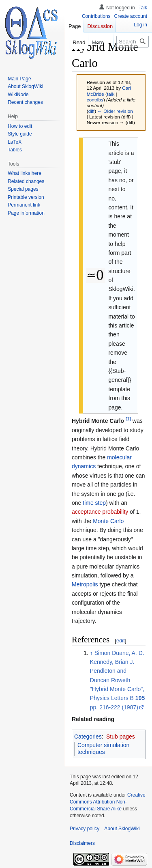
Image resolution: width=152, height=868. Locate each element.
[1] (128, 419)
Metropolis (85, 584)
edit (121, 641)
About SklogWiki (122, 829)
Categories (88, 737)
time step (94, 503)
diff (91, 111)
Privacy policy (85, 829)
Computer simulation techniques (103, 749)
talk (111, 94)
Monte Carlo (108, 521)
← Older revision (115, 111)
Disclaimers (82, 843)
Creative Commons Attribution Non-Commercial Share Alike (108, 802)
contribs (95, 100)
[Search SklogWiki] (133, 42)
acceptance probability (100, 512)
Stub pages (121, 737)
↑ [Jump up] (91, 653)
